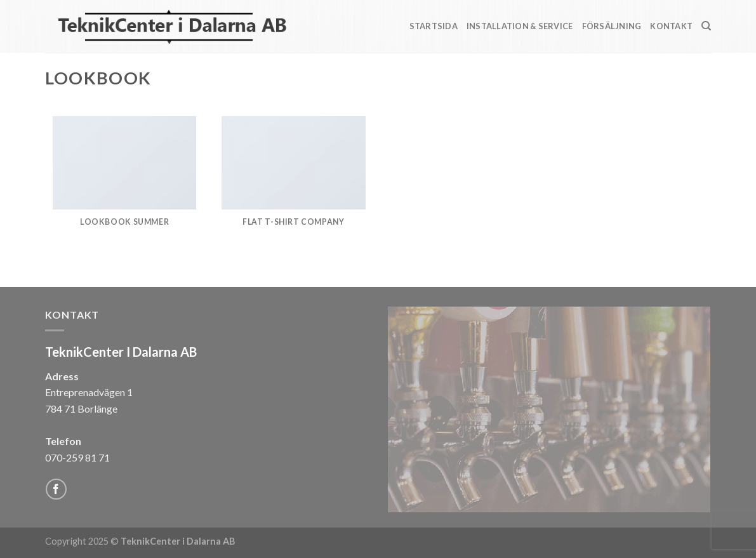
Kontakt (671, 26)
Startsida (434, 26)
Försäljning (612, 26)
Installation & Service (520, 26)
